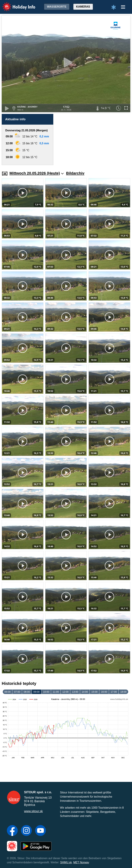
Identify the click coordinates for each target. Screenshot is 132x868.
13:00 (75, 692)
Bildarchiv (75, 173)
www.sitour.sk (33, 811)
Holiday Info (15, 4)
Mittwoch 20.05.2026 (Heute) (37, 173)
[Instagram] (26, 831)
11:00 (56, 692)
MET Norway (81, 862)
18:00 (123, 692)
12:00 (65, 692)
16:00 (104, 692)
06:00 (8, 692)
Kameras (83, 7)
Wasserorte (57, 7)
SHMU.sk (66, 862)
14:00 (85, 692)
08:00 (27, 692)
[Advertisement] (93, 139)
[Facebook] (12, 831)
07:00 (17, 692)
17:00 (114, 692)
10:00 (46, 692)
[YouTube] (40, 831)
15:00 (94, 692)
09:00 (36, 692)
